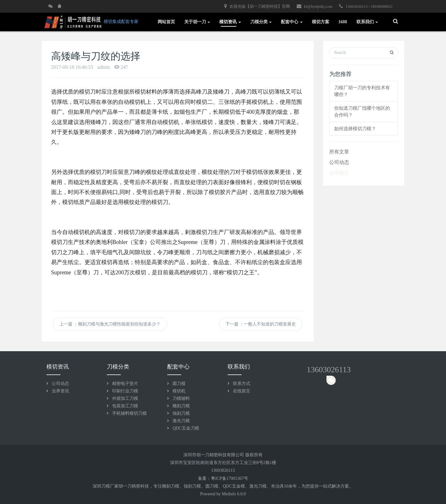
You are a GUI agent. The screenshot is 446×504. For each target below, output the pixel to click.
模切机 (179, 391)
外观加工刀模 (125, 398)
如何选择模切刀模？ (355, 129)
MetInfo (229, 494)
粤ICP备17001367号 (230, 478)
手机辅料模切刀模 (129, 413)
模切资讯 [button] (230, 22)
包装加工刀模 (125, 406)
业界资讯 (339, 173)
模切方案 (321, 22)
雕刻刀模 (181, 406)
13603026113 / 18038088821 (366, 6)
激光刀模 (181, 421)
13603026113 (329, 370)
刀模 (175, 486)
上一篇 (110, 324)
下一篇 (261, 324)
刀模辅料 (181, 398)
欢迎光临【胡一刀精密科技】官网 (257, 6)
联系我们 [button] (367, 22)
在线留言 (242, 391)
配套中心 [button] (292, 22)
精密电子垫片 (125, 384)
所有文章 (339, 152)
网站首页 (166, 22)
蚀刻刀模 (181, 413)
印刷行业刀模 (125, 391)
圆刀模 (179, 384)
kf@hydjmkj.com (315, 6)
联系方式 (242, 384)
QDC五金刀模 (186, 428)
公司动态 (339, 162)
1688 (343, 22)
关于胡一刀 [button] (197, 22)
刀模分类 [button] (261, 22)
